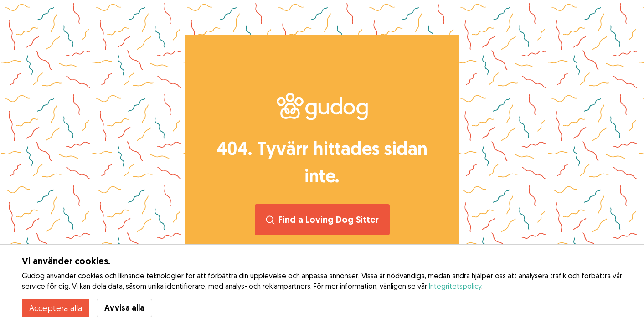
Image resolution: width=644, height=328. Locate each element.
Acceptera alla (56, 308)
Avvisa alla (124, 308)
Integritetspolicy (455, 286)
